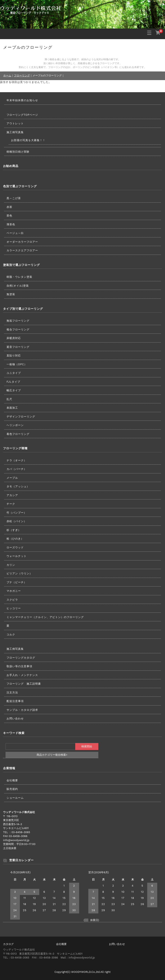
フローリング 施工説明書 (24, 684)
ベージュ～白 (15, 233)
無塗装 (11, 294)
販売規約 (12, 789)
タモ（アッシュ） (18, 486)
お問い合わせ (15, 719)
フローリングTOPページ (22, 115)
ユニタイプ (14, 373)
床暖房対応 (14, 338)
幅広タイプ (14, 390)
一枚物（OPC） (17, 364)
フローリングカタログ (21, 658)
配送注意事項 (15, 701)
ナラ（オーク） (17, 460)
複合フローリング (18, 330)
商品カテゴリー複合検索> (52, 755)
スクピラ (12, 600)
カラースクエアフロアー (22, 250)
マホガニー (14, 591)
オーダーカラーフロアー (22, 242)
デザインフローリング (21, 417)
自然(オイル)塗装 (18, 286)
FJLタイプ (13, 382)
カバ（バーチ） (17, 469)
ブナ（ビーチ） (17, 582)
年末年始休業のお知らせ (22, 100)
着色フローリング (18, 434)
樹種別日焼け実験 (18, 152)
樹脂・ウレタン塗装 (19, 277)
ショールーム (15, 798)
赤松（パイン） (17, 521)
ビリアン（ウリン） (19, 573)
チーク (11, 504)
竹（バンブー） (17, 513)
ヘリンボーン (15, 425)
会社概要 (12, 780)
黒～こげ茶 (14, 198)
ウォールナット (17, 556)
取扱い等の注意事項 (19, 666)
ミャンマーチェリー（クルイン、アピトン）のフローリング (45, 617)
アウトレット (15, 123)
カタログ (8, 944)
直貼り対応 (14, 356)
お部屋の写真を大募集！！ (28, 140)
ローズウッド (15, 547)
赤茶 (9, 207)
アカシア (12, 495)
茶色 (9, 216)
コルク (11, 635)
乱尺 (9, 399)
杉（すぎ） (14, 530)
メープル (12, 478)
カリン (11, 565)
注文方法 (12, 692)
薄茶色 (11, 224)
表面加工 (12, 408)
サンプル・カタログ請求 (22, 710)
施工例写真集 (15, 132)
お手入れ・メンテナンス (22, 675)
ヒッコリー (14, 608)
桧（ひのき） (15, 539)
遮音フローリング (18, 347)
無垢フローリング (18, 321)
